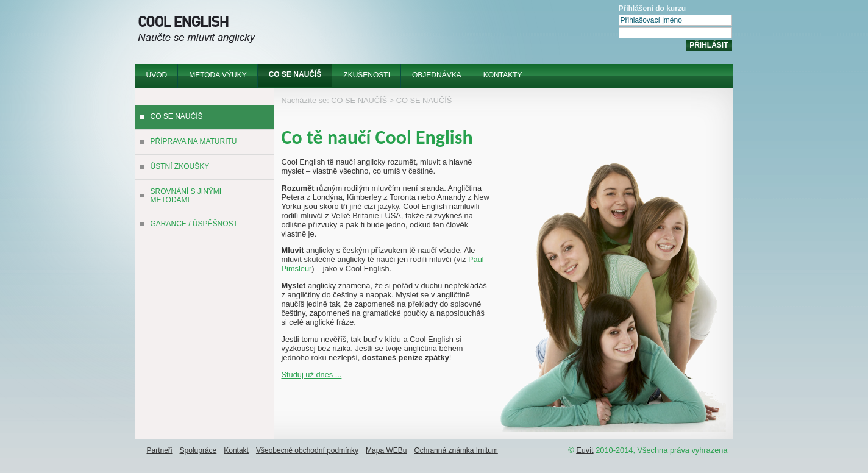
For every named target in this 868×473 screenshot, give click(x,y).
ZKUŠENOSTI (367, 75)
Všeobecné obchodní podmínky (307, 450)
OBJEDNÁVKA (437, 75)
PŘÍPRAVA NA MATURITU (194, 141)
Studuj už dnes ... (312, 375)
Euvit (585, 450)
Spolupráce (198, 450)
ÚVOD (157, 75)
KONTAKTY (503, 75)
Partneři (160, 450)
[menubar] (334, 76)
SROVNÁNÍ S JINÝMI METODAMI (186, 196)
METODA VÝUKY (218, 75)
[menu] (205, 171)
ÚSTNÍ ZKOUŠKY (180, 166)
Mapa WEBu (386, 450)
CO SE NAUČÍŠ (295, 74)
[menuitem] (157, 76)
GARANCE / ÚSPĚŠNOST (194, 224)
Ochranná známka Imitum (456, 450)
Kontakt (236, 450)
